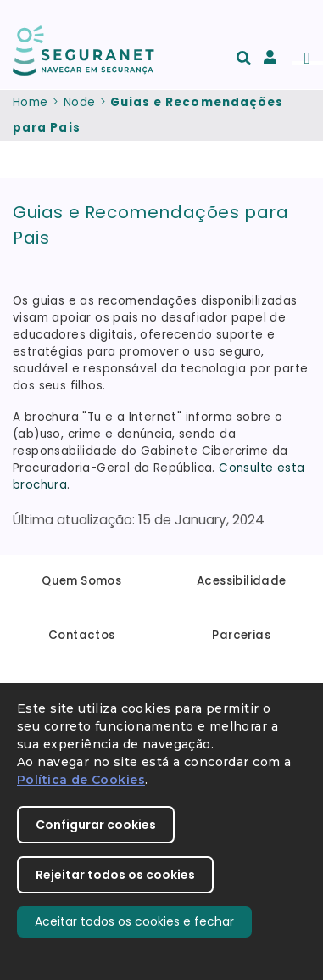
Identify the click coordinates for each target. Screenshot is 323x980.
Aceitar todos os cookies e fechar (134, 921)
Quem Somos (81, 581)
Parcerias (241, 635)
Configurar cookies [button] (96, 825)
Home (31, 102)
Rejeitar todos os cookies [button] (115, 875)
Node (80, 102)
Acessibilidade (242, 581)
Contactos (82, 635)
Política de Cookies (81, 780)
